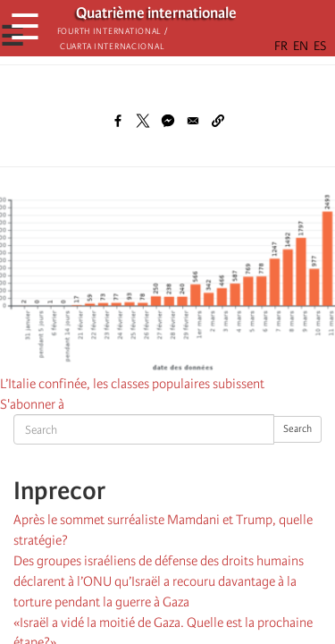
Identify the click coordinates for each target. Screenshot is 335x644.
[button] (218, 121)
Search (297, 429)
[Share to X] (143, 121)
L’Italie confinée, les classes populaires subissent (132, 384)
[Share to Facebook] (118, 121)
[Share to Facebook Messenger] (168, 121)
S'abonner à (32, 404)
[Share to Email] (193, 121)
